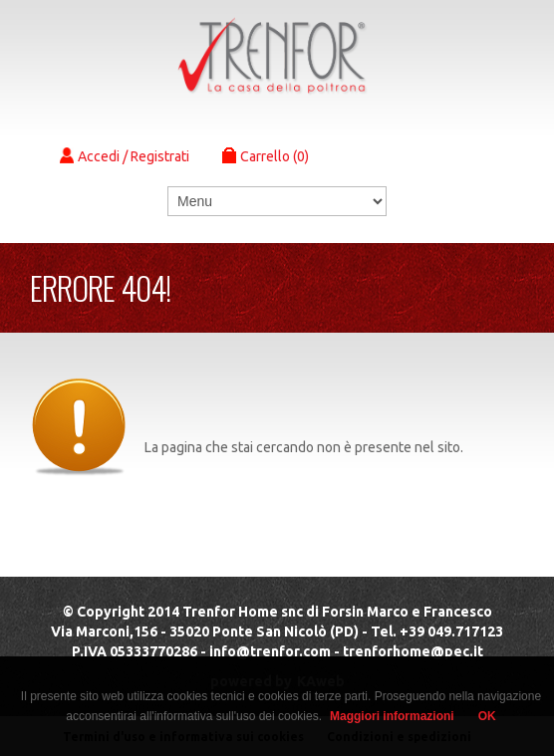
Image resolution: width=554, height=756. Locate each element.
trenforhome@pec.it (413, 651)
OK (487, 716)
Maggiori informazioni (392, 716)
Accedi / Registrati (125, 156)
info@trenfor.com (270, 651)
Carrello (266, 156)
